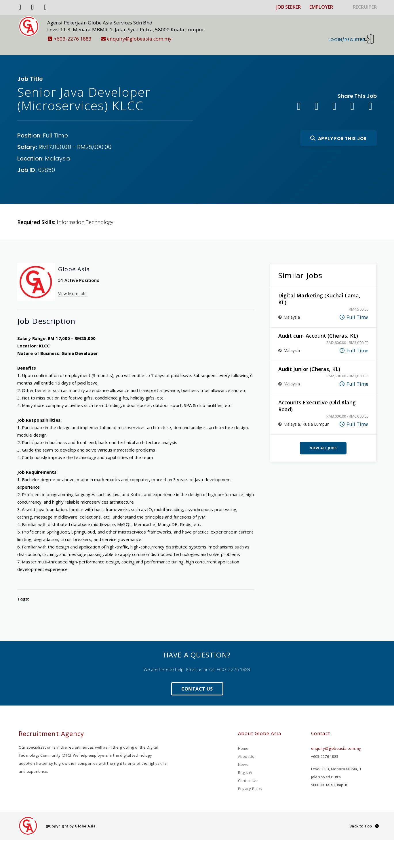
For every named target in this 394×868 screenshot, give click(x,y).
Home (243, 740)
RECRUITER (365, 7)
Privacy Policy (250, 780)
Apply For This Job (338, 130)
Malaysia (58, 150)
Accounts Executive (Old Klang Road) (317, 397)
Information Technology (85, 213)
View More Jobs (73, 285)
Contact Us (197, 680)
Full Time (55, 127)
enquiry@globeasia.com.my (145, 39)
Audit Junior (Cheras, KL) (309, 360)
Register (245, 764)
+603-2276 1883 (78, 39)
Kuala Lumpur (316, 415)
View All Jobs (323, 439)
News (243, 756)
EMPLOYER (321, 7)
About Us (246, 748)
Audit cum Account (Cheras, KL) (318, 327)
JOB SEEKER (289, 7)
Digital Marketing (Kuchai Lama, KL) (319, 290)
